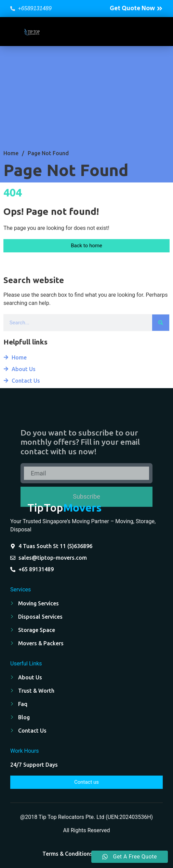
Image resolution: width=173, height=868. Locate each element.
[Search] (161, 323)
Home (11, 153)
